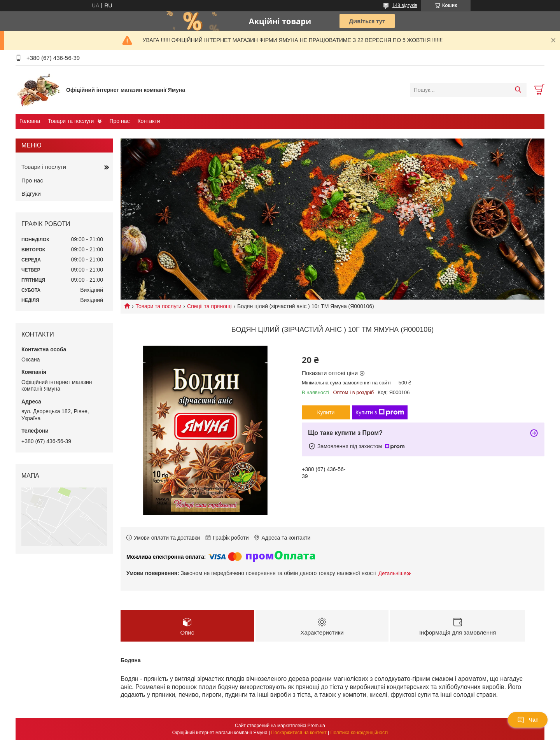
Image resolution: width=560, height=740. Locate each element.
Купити (326, 412)
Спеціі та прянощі (209, 306)
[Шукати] (518, 90)
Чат (528, 720)
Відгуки (31, 194)
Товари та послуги (71, 121)
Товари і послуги (44, 167)
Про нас (119, 121)
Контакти (149, 121)
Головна (30, 121)
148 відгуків (405, 5)
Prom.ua (316, 726)
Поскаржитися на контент (299, 733)
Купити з (380, 412)
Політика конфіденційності (359, 733)
